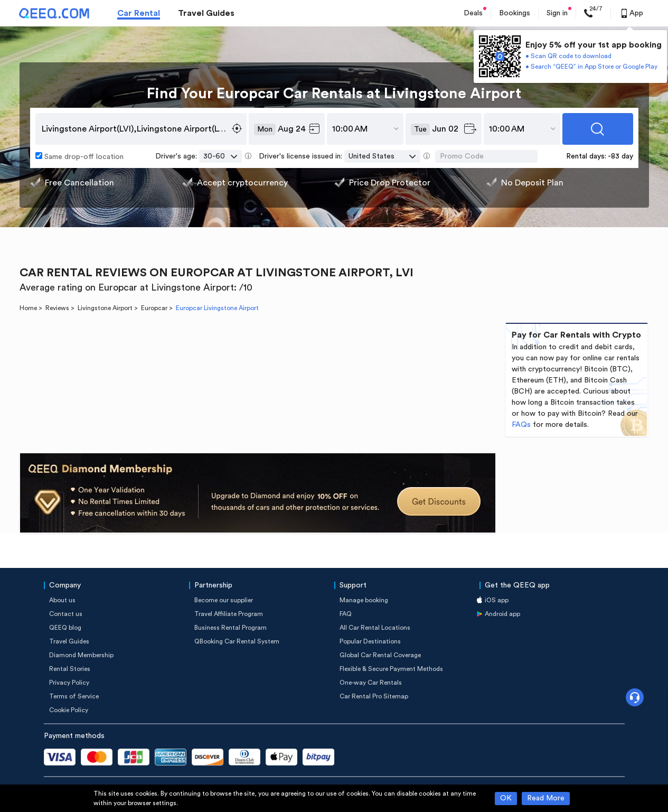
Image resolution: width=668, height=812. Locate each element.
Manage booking (364, 600)
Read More (546, 798)
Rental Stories (70, 669)
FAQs (521, 425)
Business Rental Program (230, 628)
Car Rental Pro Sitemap (374, 696)
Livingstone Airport (105, 308)
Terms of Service (74, 696)
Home (28, 308)
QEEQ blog (65, 628)
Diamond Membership (81, 655)
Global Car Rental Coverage (380, 655)
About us (62, 600)
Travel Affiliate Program (229, 614)
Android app (502, 614)
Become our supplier (224, 600)
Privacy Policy (69, 683)
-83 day (620, 156)
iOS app (497, 600)
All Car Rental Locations (375, 628)
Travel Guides (206, 13)
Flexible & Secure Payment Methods (391, 669)
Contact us (66, 614)
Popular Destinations (370, 641)
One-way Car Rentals (371, 683)
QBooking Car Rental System (237, 641)
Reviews (57, 308)
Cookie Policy (69, 710)
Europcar (154, 308)
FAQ (346, 614)
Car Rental (139, 13)
